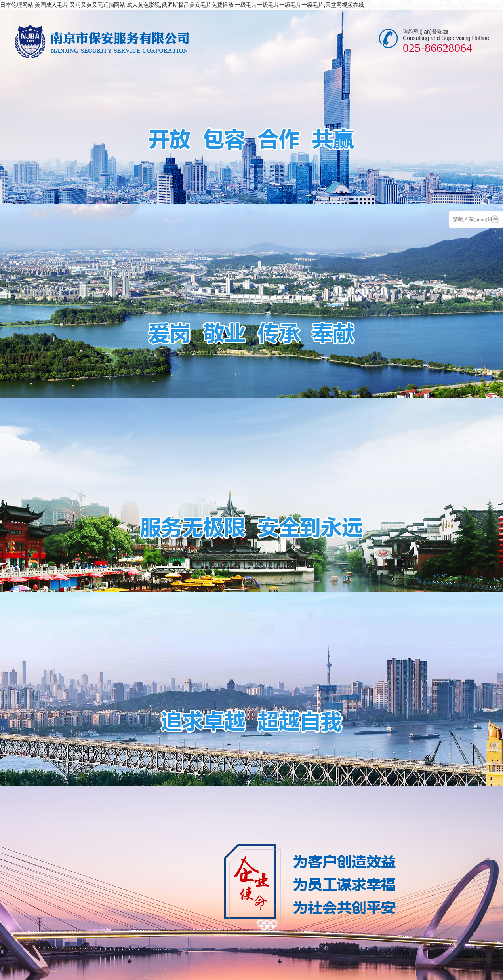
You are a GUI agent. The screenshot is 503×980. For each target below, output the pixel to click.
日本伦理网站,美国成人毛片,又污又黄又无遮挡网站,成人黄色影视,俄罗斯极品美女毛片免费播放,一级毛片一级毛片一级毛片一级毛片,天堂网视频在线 (182, 5)
